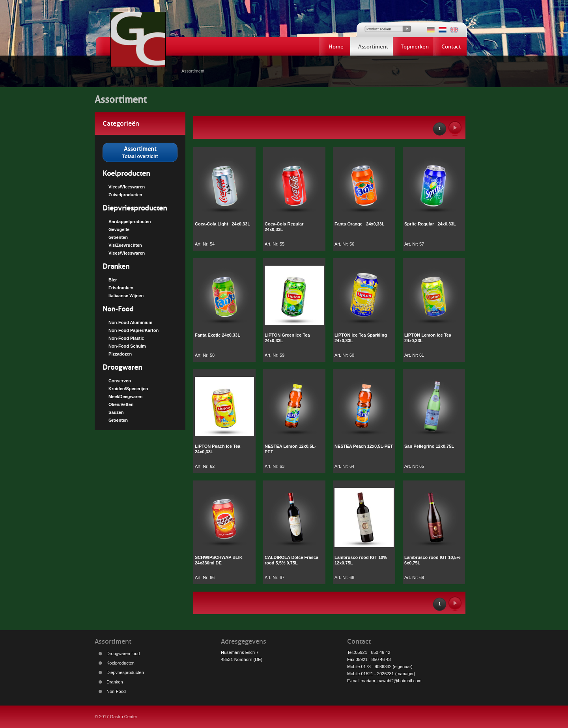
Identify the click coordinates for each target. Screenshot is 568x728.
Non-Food (118, 309)
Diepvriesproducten (135, 208)
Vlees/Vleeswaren (127, 187)
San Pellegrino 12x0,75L (429, 446)
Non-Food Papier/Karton (134, 330)
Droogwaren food (123, 654)
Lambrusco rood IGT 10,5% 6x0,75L (434, 560)
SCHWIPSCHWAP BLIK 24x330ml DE (219, 560)
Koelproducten (126, 173)
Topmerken (415, 47)
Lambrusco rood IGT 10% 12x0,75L (362, 560)
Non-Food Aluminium (130, 322)
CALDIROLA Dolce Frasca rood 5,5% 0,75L (291, 560)
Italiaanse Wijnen (126, 296)
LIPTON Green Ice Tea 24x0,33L (287, 338)
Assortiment (373, 47)
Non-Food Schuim (127, 346)
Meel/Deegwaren (125, 397)
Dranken (116, 266)
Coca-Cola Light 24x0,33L (222, 224)
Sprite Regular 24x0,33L (430, 224)
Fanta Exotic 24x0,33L (218, 335)
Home (336, 47)
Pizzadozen (120, 354)
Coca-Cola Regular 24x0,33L (285, 227)
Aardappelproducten (130, 222)
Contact (451, 47)
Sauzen (116, 412)
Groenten (118, 237)
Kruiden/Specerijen (128, 389)
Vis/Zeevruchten (125, 245)
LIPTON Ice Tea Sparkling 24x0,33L (361, 338)
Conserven (120, 381)
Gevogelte (119, 229)
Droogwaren (122, 367)
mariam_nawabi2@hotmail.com (391, 681)
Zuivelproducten (125, 195)
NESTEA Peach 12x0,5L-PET (364, 446)
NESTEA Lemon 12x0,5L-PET (290, 449)
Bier (113, 280)
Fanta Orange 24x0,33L (360, 224)
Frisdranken (121, 288)
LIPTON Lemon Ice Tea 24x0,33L (428, 338)
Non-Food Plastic (126, 338)
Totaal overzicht (140, 152)
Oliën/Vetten (121, 404)
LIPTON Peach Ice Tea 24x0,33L (218, 449)
